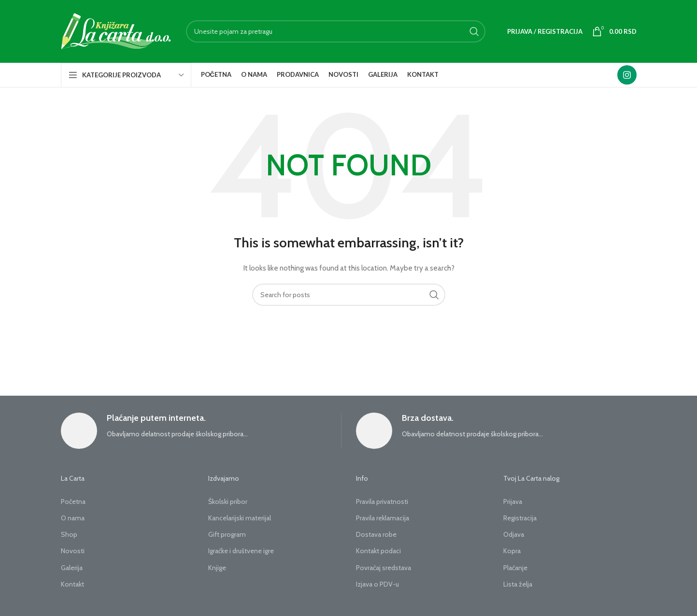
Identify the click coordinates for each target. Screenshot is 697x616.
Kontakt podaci (378, 551)
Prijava (513, 501)
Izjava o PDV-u (377, 584)
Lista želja (518, 584)
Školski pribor (228, 501)
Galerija (72, 568)
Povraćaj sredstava (384, 568)
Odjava (514, 534)
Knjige (217, 568)
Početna (73, 501)
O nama (73, 518)
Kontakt (72, 584)
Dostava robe (376, 534)
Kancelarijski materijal (240, 518)
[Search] (336, 31)
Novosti (73, 551)
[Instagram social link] (627, 75)
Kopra (512, 551)
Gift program (227, 534)
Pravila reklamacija (383, 518)
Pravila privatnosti (382, 501)
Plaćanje (515, 568)
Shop (69, 534)
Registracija (520, 518)
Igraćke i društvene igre (241, 551)
